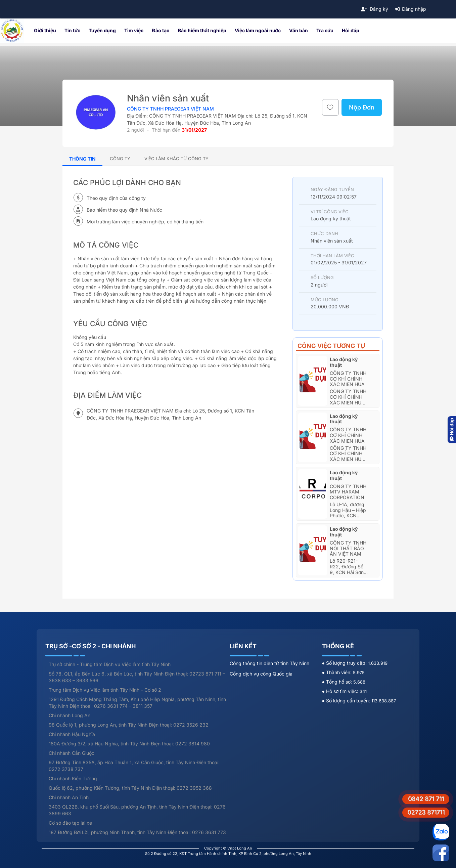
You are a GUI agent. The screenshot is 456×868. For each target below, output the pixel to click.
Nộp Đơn (362, 107)
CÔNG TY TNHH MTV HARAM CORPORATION (348, 492)
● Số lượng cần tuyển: (347, 701)
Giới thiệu (45, 30)
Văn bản (299, 30)
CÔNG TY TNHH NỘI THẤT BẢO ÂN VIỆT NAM (348, 548)
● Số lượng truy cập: (345, 663)
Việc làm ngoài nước (258, 30)
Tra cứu (325, 30)
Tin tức (72, 30)
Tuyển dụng (102, 30)
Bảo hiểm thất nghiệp (202, 30)
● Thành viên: (337, 672)
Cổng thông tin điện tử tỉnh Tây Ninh (269, 663)
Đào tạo (161, 30)
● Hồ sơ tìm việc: (341, 691)
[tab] (120, 158)
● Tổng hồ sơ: (338, 682)
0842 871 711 (426, 799)
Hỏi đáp (351, 30)
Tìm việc (134, 30)
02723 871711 (426, 812)
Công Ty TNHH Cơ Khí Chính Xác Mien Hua (348, 379)
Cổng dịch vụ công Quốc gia (261, 674)
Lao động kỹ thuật (344, 362)
